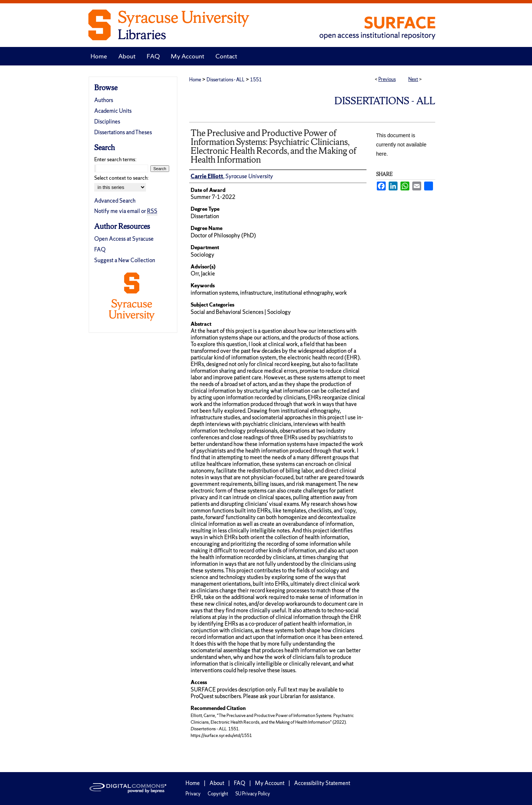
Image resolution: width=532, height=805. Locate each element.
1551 (256, 80)
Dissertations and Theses (123, 132)
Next (413, 79)
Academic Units (113, 111)
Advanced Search (115, 201)
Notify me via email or (126, 211)
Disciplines (107, 121)
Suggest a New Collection (125, 260)
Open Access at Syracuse (124, 239)
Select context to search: (121, 178)
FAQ (100, 249)
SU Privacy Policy (253, 794)
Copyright (218, 794)
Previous (387, 79)
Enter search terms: (115, 159)
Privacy (193, 794)
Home (195, 80)
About (217, 783)
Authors (104, 100)
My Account (270, 783)
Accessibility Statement (322, 783)
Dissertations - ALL (226, 80)
